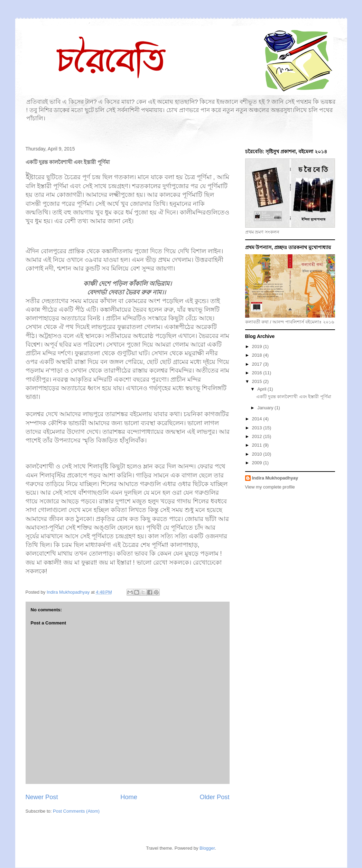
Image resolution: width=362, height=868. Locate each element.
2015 (258, 381)
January (266, 408)
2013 (258, 428)
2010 (258, 454)
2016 (258, 373)
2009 (258, 463)
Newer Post (42, 797)
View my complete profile (270, 487)
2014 (258, 419)
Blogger (207, 848)
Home (129, 797)
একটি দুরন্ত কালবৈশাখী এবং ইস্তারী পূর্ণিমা (294, 397)
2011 (258, 445)
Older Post (215, 797)
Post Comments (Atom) (76, 811)
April (262, 389)
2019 (258, 346)
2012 (258, 436)
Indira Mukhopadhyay (275, 478)
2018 (258, 355)
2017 (258, 364)
